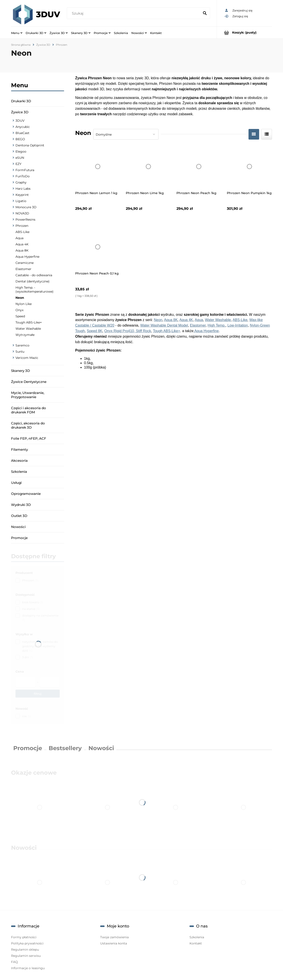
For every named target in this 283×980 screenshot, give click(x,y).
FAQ (14, 962)
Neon (20, 298)
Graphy (21, 182)
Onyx (19, 310)
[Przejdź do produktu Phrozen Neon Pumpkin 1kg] (249, 166)
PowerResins (25, 219)
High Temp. (217, 325)
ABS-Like (22, 232)
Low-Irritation (238, 325)
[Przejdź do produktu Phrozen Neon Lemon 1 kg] (98, 166)
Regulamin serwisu (26, 956)
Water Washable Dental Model (164, 325)
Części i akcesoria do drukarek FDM (29, 410)
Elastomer (23, 269)
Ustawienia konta (114, 943)
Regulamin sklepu (25, 950)
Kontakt (196, 943)
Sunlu (20, 352)
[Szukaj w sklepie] (134, 13)
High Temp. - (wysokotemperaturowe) (34, 289)
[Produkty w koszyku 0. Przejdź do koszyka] (244, 33)
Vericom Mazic (27, 358)
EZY (18, 164)
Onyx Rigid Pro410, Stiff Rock (128, 331)
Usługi (16, 483)
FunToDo (23, 176)
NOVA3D (22, 213)
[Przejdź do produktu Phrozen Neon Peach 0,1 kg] (98, 247)
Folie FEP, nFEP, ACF (29, 438)
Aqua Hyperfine (27, 257)
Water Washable (28, 329)
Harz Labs (23, 189)
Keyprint (22, 195)
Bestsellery (65, 748)
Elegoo (21, 151)
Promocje (19, 538)
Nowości (18, 527)
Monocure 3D (26, 207)
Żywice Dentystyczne (29, 382)
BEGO (20, 139)
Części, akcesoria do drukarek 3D (28, 425)
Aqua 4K (22, 244)
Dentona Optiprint (30, 145)
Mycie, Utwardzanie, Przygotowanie (28, 395)
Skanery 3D (20, 371)
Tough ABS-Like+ (29, 322)
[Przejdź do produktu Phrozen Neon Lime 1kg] (148, 166)
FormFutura (25, 170)
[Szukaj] (205, 13)
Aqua (19, 238)
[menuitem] (17, 33)
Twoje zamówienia (114, 937)
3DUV (20, 121)
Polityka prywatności (27, 943)
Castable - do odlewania (34, 275)
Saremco (22, 345)
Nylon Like (24, 304)
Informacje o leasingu (28, 968)
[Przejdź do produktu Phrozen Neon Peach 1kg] (199, 166)
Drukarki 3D (21, 101)
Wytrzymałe (25, 335)
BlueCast (22, 133)
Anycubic (23, 127)
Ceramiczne (25, 263)
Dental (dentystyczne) (33, 281)
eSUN (20, 158)
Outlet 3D (19, 516)
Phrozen (22, 226)
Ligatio (21, 201)
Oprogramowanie (26, 494)
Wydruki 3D (21, 505)
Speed (20, 316)
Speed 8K (94, 331)
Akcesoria (19, 461)
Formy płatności (24, 937)
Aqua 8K (22, 250)
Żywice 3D (20, 112)
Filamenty (19, 449)
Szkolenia (19, 472)
